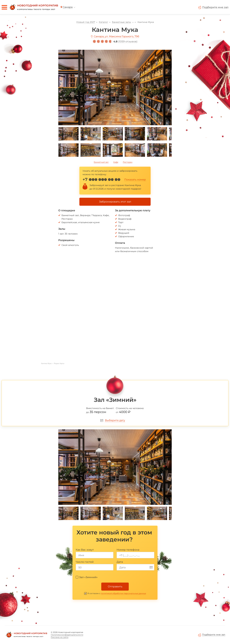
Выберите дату (115, 420)
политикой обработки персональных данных (123, 593)
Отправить (115, 586)
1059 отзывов (128, 42)
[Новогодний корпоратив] (33, 7)
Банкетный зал (101, 162)
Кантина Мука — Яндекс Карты (53, 364)
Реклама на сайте (60, 637)
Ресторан (128, 162)
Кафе (116, 162)
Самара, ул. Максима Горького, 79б (117, 36)
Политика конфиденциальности (67, 635)
